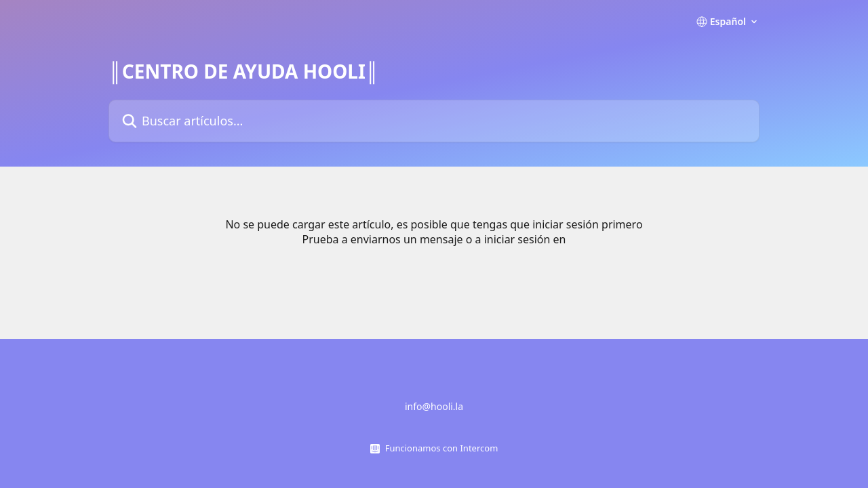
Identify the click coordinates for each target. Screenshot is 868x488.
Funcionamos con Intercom (442, 448)
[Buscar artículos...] (434, 121)
